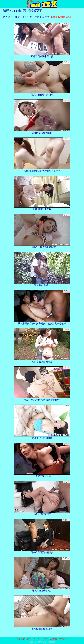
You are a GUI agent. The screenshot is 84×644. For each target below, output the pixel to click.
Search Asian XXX (61, 17)
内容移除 (53, 639)
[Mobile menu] (3, 4)
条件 (29, 639)
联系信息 (21, 639)
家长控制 (63, 639)
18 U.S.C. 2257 (40, 639)
